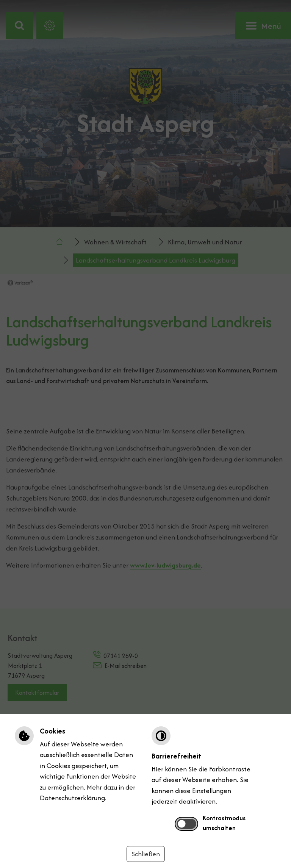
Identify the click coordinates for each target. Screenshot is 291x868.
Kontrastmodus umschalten (224, 823)
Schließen (146, 854)
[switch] (186, 824)
